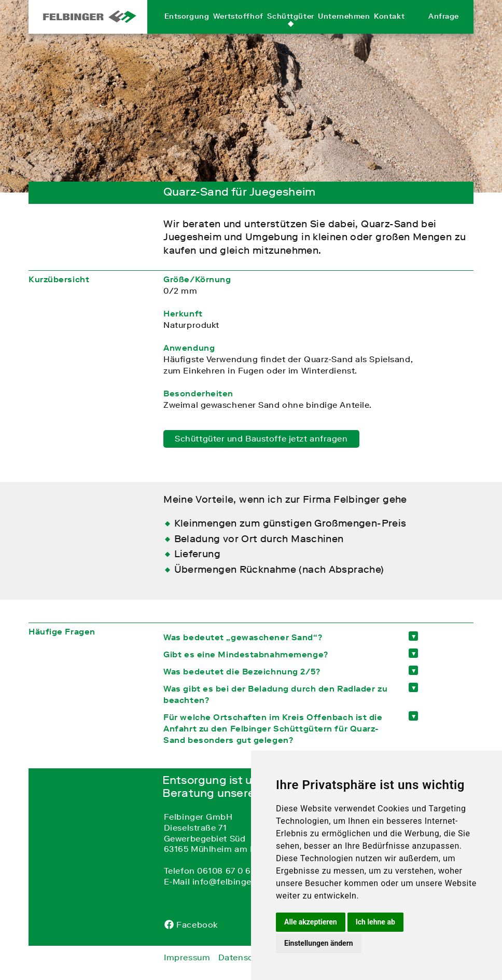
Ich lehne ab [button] (375, 922)
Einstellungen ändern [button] (319, 943)
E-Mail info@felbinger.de (215, 881)
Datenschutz (245, 957)
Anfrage (444, 27)
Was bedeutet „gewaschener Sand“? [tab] (243, 637)
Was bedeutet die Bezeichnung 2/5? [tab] (242, 671)
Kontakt (389, 27)
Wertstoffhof (238, 27)
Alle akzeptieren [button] (311, 922)
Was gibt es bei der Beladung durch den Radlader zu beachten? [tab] (275, 694)
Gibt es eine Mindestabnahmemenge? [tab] (246, 654)
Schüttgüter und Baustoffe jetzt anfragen (261, 438)
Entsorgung (187, 27)
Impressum (187, 957)
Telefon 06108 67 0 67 (210, 871)
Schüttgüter (290, 27)
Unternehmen (344, 27)
